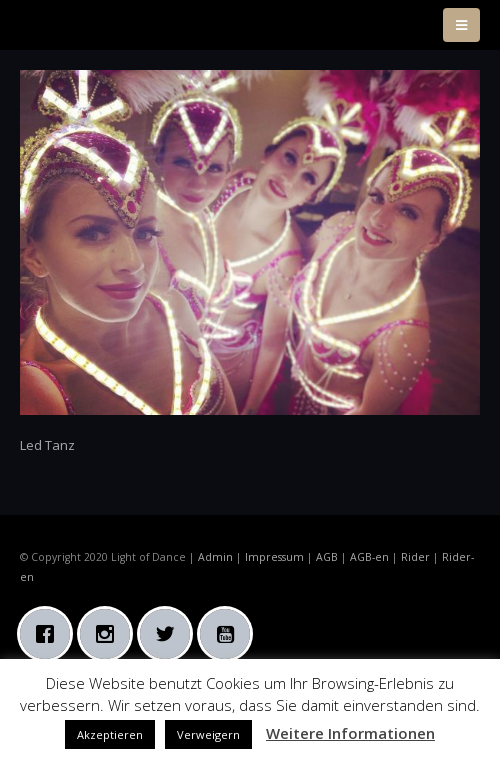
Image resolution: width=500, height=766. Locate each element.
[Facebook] (50, 634)
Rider (415, 557)
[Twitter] (170, 634)
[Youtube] (230, 634)
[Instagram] (110, 634)
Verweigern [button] (208, 734)
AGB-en (369, 557)
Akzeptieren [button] (110, 734)
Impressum (274, 557)
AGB (327, 557)
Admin (215, 557)
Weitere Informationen (350, 733)
